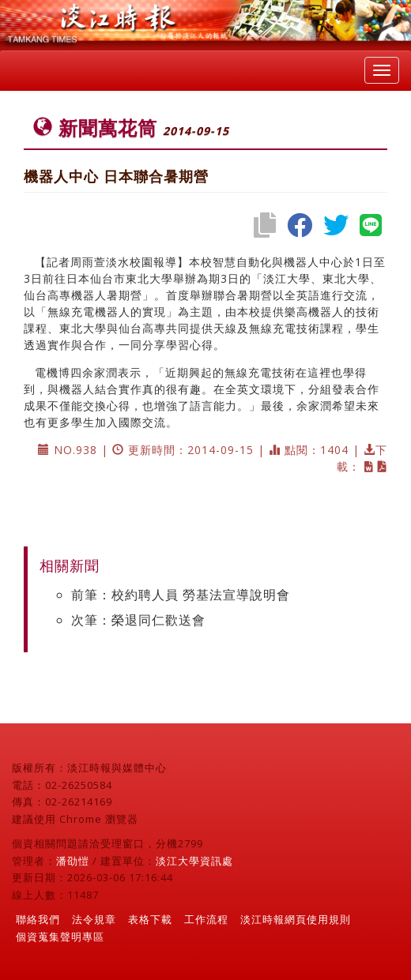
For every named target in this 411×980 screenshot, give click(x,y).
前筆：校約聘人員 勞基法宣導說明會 (181, 595)
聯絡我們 (38, 919)
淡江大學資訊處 (194, 861)
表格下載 (150, 919)
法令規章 (94, 919)
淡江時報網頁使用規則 (296, 919)
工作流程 (206, 919)
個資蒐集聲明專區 (60, 937)
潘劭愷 (73, 861)
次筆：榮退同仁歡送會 (138, 620)
